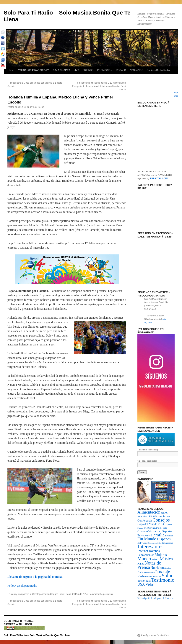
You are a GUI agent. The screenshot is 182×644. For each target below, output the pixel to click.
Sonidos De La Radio (158, 70)
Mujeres (161, 555)
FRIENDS (88, 70)
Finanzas (169, 536)
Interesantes (150, 546)
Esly (140, 535)
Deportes (167, 531)
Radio (142, 576)
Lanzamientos (146, 555)
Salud (168, 576)
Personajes (163, 572)
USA (141, 584)
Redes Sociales (154, 577)
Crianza (142, 531)
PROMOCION (105, 70)
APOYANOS (136, 70)
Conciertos (163, 516)
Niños (141, 564)
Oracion (168, 568)
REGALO (121, 70)
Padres (141, 572)
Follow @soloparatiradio (22, 586)
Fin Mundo (147, 539)
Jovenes (154, 551)
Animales (142, 516)
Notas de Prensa (149, 565)
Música (166, 559)
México (155, 559)
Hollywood (142, 543)
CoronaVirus (154, 528)
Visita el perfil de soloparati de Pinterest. (156, 598)
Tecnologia (144, 581)
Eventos (147, 536)
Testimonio (163, 580)
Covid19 (164, 528)
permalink (108, 594)
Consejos (161, 520)
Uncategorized (39, 594)
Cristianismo (154, 531)
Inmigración (167, 543)
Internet (143, 551)
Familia (158, 535)
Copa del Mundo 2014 (77, 594)
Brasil (62, 594)
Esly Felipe (39, 107)
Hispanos (164, 539)
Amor (164, 513)
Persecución (150, 572)
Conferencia (145, 521)
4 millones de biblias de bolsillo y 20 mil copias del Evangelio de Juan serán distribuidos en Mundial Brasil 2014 (99, 86)
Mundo (144, 559)
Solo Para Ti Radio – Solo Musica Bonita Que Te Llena (37, 635)
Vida (149, 584)
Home (11, 70)
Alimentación (149, 512)
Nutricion (157, 568)
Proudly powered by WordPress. (155, 635)
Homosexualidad (155, 543)
